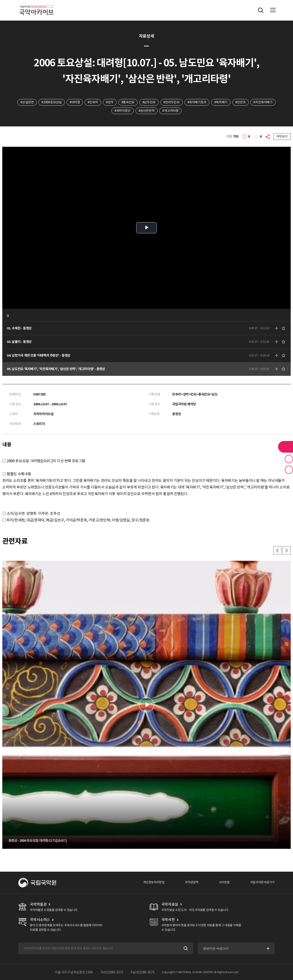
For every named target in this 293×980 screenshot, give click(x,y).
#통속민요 (128, 102)
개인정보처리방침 (154, 882)
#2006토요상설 (52, 102)
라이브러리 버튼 (286, 447)
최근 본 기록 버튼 (289, 470)
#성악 (110, 102)
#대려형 (75, 102)
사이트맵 (224, 882)
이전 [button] (277, 550)
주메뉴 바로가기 (0, 0)
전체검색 (261, 10)
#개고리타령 (170, 111)
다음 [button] (287, 550)
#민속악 (93, 102)
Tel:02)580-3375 (112, 972)
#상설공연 (27, 102)
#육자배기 (221, 102)
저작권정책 (192, 882)
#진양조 (240, 102)
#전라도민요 (172, 102)
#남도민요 (149, 102)
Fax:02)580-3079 (143, 972)
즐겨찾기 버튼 (289, 459)
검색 (185, 948)
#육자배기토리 (197, 102)
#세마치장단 (123, 111)
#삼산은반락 (147, 111)
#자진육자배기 (263, 102)
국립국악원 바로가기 (262, 882)
